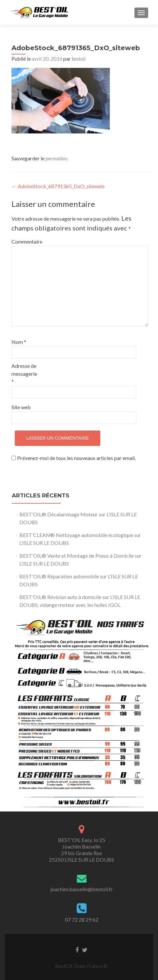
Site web (21, 407)
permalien (56, 158)
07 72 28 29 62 (82, 920)
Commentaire (25, 241)
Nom (19, 342)
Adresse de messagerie (24, 374)
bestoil (79, 59)
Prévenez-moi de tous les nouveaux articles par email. (76, 458)
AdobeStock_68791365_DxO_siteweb (58, 186)
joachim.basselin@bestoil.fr (82, 889)
